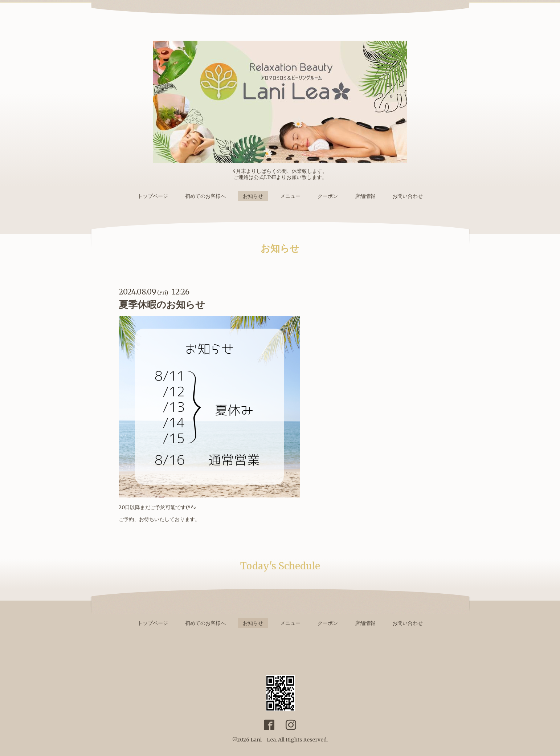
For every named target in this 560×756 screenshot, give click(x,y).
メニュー (290, 196)
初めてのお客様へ (205, 196)
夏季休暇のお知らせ (162, 304)
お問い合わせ (408, 196)
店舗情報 (365, 196)
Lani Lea (263, 740)
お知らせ (253, 196)
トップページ (153, 196)
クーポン (328, 196)
